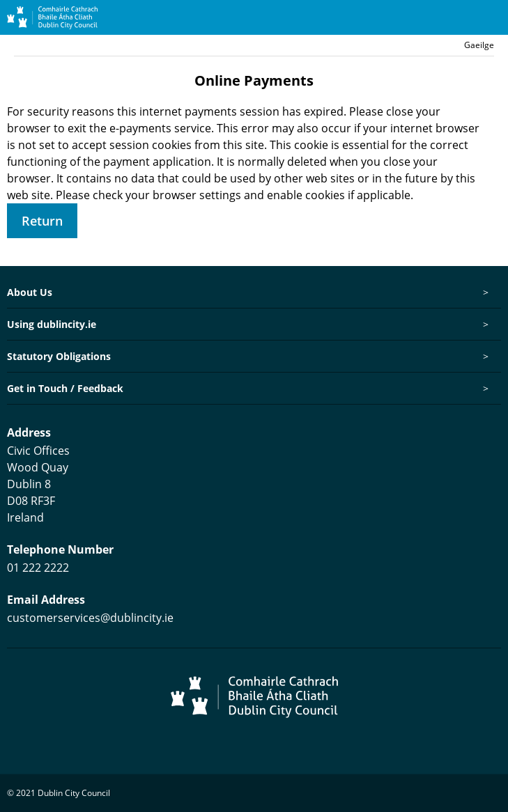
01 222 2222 (38, 568)
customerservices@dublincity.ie (90, 618)
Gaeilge (479, 45)
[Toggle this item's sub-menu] (485, 292)
